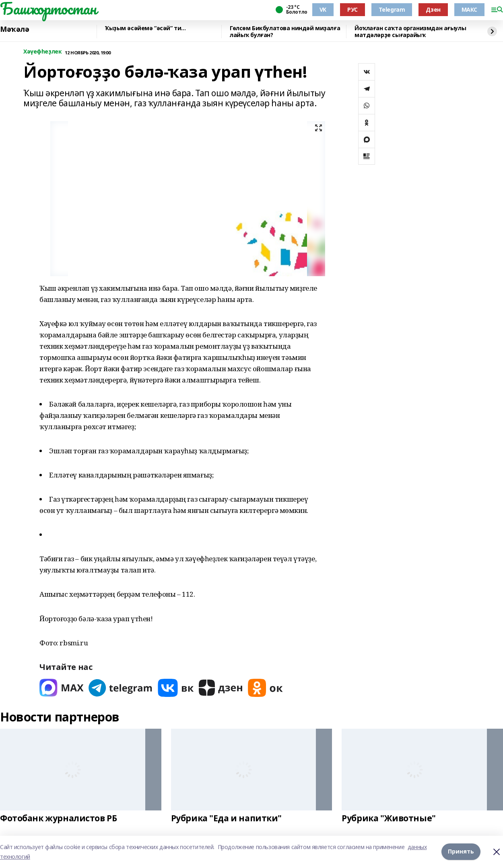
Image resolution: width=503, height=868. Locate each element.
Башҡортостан (48, 8)
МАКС (469, 9)
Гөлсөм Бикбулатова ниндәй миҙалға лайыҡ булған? (285, 32)
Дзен (433, 9)
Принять (461, 852)
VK (323, 9)
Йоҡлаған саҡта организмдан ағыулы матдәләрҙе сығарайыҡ (410, 32)
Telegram (392, 9)
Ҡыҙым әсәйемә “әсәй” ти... (145, 28)
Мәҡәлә (14, 29)
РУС (353, 9)
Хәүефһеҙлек (42, 52)
